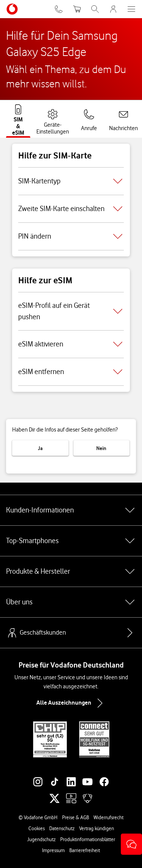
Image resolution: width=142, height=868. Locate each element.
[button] (131, 844)
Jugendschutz (41, 839)
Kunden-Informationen (71, 510)
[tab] (18, 118)
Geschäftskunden (36, 633)
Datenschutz (62, 828)
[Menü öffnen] (131, 9)
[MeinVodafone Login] (113, 9)
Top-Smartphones (71, 541)
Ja (40, 448)
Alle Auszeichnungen (71, 703)
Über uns (71, 602)
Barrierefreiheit (85, 850)
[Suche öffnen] (95, 9)
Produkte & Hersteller (71, 571)
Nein (101, 448)
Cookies (37, 828)
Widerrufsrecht (108, 817)
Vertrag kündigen (97, 828)
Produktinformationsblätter (88, 839)
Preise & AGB (76, 817)
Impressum (53, 850)
